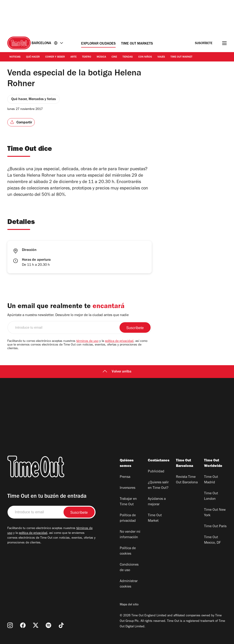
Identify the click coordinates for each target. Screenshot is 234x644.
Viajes (161, 57)
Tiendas (128, 57)
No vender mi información (130, 535)
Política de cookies (128, 551)
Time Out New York (215, 513)
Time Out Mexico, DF (212, 540)
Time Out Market (181, 57)
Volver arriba (117, 372)
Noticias (15, 57)
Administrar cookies (129, 584)
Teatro (87, 57)
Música (101, 57)
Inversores (128, 488)
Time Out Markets (137, 44)
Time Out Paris (215, 527)
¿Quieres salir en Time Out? (158, 485)
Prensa (125, 477)
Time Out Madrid (211, 480)
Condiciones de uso (129, 568)
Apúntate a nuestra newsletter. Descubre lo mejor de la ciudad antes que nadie (68, 315)
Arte (73, 57)
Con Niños (145, 57)
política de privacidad (119, 341)
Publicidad (156, 472)
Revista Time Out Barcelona (187, 480)
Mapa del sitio (129, 605)
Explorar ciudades (98, 44)
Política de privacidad (128, 518)
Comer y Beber (55, 57)
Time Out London (211, 496)
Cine (114, 57)
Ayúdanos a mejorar (157, 502)
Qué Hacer (33, 57)
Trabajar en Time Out (128, 502)
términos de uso (87, 341)
